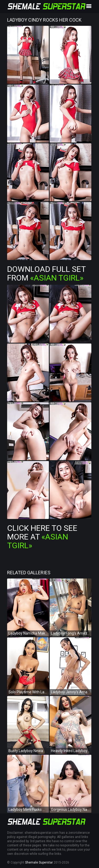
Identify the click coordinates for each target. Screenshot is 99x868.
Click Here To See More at (42, 537)
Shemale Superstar (39, 862)
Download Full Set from (46, 273)
